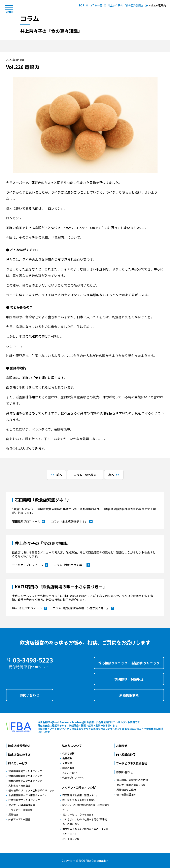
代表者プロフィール (73, 777)
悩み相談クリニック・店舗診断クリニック (129, 663)
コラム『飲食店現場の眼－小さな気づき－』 (83, 608)
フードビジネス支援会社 (132, 763)
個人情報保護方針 (126, 794)
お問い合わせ (30, 695)
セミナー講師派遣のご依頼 (131, 785)
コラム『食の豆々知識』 (72, 565)
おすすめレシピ (71, 839)
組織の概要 (68, 768)
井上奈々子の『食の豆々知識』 (126, 5)
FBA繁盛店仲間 (126, 754)
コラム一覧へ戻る (85, 475)
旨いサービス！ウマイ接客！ (78, 814)
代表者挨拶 (68, 753)
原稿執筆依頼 (129, 695)
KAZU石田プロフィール (29, 608)
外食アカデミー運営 (19, 819)
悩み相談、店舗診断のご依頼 (132, 780)
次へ (111, 475)
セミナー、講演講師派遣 (22, 805)
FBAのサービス (18, 763)
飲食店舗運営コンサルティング (25, 771)
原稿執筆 (13, 814)
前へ (59, 475)
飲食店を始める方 (19, 754)
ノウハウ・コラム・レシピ (79, 787)
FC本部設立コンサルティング (24, 800)
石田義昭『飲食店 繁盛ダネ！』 (80, 795)
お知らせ (122, 746)
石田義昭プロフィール (29, 522)
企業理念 (67, 763)
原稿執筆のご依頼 (126, 789)
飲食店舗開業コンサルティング (25, 776)
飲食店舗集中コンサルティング (25, 781)
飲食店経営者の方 (19, 746)
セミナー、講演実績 (22, 810)
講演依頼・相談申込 (129, 679)
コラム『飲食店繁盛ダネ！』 (72, 522)
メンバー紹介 (70, 773)
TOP (81, 5)
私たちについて (72, 746)
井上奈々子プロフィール (30, 565)
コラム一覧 (96, 5)
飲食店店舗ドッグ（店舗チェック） (28, 795)
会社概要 (67, 758)
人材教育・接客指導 (19, 785)
